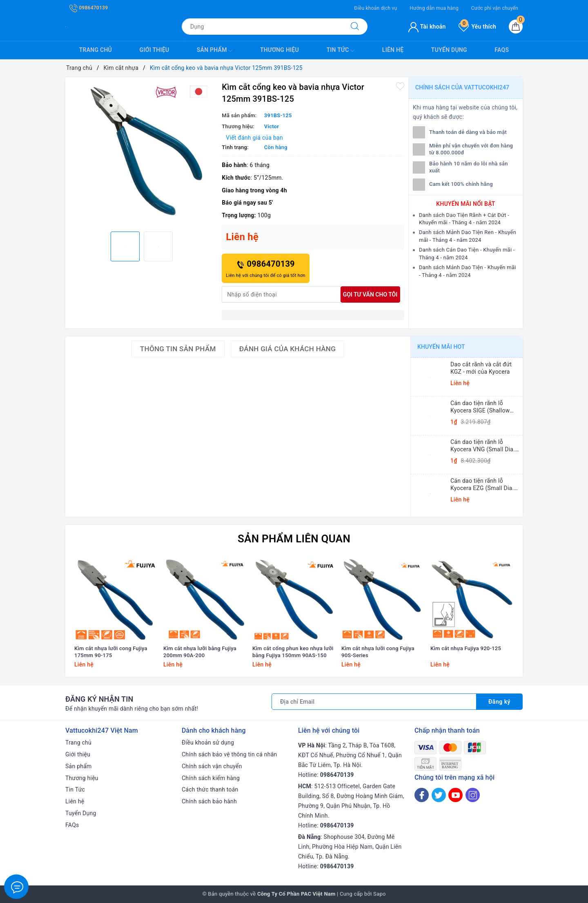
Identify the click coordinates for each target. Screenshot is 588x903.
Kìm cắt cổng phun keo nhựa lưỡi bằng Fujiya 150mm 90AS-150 (293, 652)
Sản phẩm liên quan (294, 539)
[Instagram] (473, 795)
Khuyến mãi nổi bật (465, 204)
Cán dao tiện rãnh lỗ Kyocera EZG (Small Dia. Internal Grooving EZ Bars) (485, 485)
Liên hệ (393, 50)
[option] (141, 153)
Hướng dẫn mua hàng (434, 8)
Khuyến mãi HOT (441, 347)
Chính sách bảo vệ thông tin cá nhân (229, 754)
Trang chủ (96, 50)
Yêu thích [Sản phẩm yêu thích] (477, 27)
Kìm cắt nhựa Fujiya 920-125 (466, 648)
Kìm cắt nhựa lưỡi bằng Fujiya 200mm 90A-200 (200, 652)
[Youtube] (455, 795)
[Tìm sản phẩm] (262, 27)
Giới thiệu (155, 50)
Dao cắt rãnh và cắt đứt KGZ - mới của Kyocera (481, 368)
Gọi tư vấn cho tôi (370, 294)
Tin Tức (340, 51)
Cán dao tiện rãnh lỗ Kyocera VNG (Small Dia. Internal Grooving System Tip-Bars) (483, 446)
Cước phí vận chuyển (495, 8)
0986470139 (89, 8)
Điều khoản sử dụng (208, 742)
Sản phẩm (215, 51)
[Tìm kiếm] (355, 27)
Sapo (380, 894)
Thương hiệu (280, 50)
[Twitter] (439, 795)
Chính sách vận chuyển (212, 766)
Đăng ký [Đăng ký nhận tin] (499, 702)
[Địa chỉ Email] (374, 702)
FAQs (502, 50)
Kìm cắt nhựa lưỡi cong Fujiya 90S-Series (378, 652)
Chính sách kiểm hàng (211, 778)
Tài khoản (427, 27)
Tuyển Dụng (449, 50)
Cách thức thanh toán (210, 789)
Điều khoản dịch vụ (375, 8)
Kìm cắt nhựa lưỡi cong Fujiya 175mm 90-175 (111, 652)
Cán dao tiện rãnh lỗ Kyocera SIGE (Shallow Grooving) (480, 407)
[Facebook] (422, 795)
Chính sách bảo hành (209, 801)
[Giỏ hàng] (516, 27)
